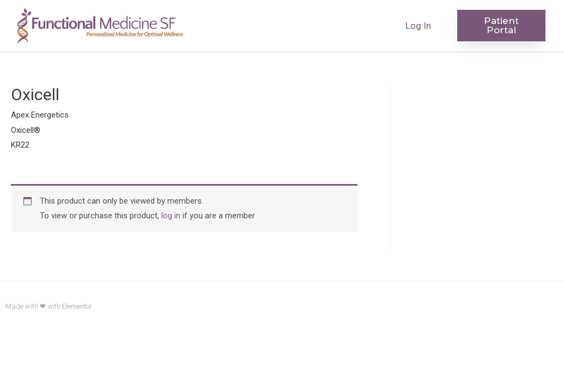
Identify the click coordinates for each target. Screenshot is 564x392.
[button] (501, 26)
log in (171, 216)
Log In (418, 26)
